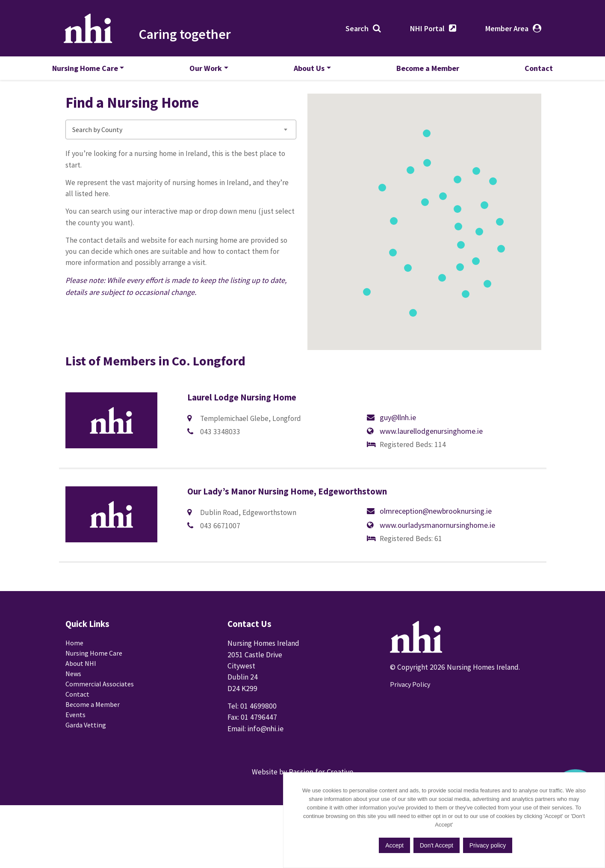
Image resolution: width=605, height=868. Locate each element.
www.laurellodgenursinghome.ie (431, 434)
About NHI (81, 712)
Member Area (506, 30)
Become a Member (421, 72)
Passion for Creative (321, 830)
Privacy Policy (410, 731)
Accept (434, 845)
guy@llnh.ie (218, 461)
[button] (505, 272)
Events (75, 763)
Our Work (212, 72)
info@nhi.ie (267, 780)
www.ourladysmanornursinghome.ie (437, 536)
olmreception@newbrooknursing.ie (256, 563)
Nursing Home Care (98, 72)
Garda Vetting (86, 774)
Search (356, 30)
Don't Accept (477, 845)
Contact (525, 72)
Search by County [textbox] (97, 153)
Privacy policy (529, 845)
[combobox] (181, 153)
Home (74, 691)
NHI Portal (426, 30)
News (73, 722)
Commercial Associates (100, 733)
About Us (309, 72)
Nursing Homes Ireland (92, 29)
